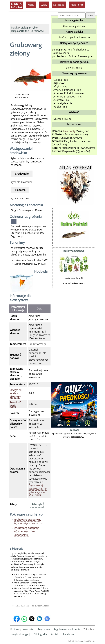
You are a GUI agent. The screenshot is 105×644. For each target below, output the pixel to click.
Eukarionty (69, 131)
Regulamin (44, 629)
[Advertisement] (74, 335)
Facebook (69, 634)
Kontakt (55, 634)
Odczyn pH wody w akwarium (16, 393)
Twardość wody (15, 404)
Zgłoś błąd (89, 629)
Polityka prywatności (22, 629)
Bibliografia (40, 634)
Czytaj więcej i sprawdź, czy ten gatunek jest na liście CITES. (38, 490)
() (29, 521)
